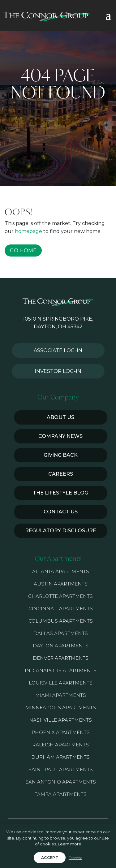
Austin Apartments (61, 584)
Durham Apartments (60, 757)
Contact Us (61, 512)
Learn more (70, 844)
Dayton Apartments (61, 646)
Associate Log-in (58, 350)
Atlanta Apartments (61, 571)
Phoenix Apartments (61, 732)
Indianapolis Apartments (61, 670)
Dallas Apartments (61, 633)
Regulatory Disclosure (61, 531)
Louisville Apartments (61, 683)
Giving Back (61, 455)
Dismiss (75, 858)
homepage (28, 231)
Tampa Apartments (61, 794)
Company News (60, 436)
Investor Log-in (58, 371)
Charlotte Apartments (60, 596)
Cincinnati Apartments (61, 609)
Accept (50, 858)
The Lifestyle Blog (60, 493)
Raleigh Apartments (60, 745)
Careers (61, 474)
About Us (60, 417)
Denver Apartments (61, 658)
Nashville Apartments (60, 720)
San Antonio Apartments (61, 782)
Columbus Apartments (61, 621)
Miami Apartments (61, 695)
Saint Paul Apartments (61, 769)
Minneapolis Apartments (61, 708)
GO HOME (23, 250)
